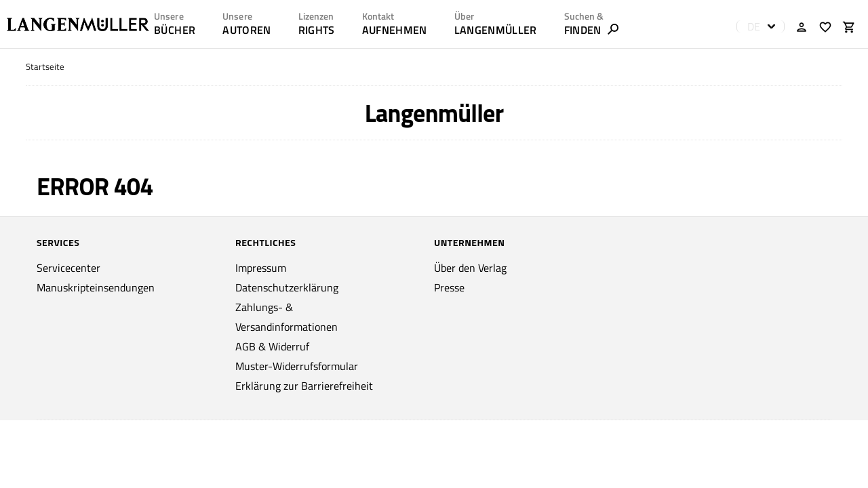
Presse (449, 287)
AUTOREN (246, 30)
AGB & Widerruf (272, 346)
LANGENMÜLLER (496, 30)
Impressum (261, 268)
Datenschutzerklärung (287, 287)
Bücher (175, 30)
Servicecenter (68, 268)
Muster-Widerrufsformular (297, 366)
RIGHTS (317, 30)
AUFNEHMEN (395, 30)
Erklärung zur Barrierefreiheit (304, 386)
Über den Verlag (470, 268)
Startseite (45, 67)
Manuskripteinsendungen (96, 287)
